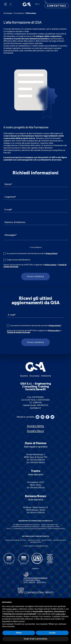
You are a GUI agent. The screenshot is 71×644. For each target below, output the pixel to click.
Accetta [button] (52, 633)
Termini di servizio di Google (19, 332)
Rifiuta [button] (19, 633)
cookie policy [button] (60, 614)
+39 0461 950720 (37, 488)
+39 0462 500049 (37, 460)
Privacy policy (50, 265)
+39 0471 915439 (37, 513)
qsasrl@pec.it (35, 408)
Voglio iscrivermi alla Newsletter (19, 260)
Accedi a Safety (35, 426)
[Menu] (5, 4)
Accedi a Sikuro (35, 431)
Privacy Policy (51, 254)
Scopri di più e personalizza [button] (35, 639)
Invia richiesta (35, 276)
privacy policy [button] (12, 609)
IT (37, 4)
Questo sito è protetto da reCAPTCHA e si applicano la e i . (35, 266)
